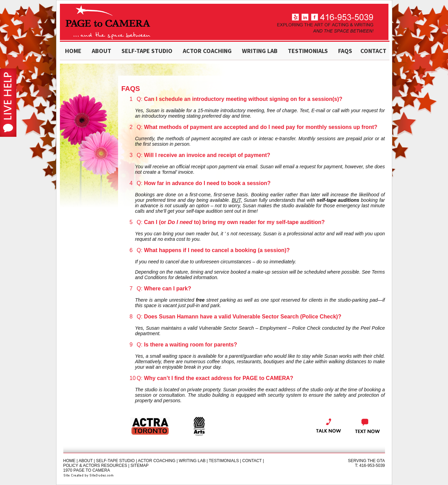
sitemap (139, 466)
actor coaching (207, 51)
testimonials (308, 51)
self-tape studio (147, 51)
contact (373, 51)
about (101, 51)
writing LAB (260, 51)
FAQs (345, 51)
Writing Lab (192, 461)
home (73, 51)
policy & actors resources (95, 466)
